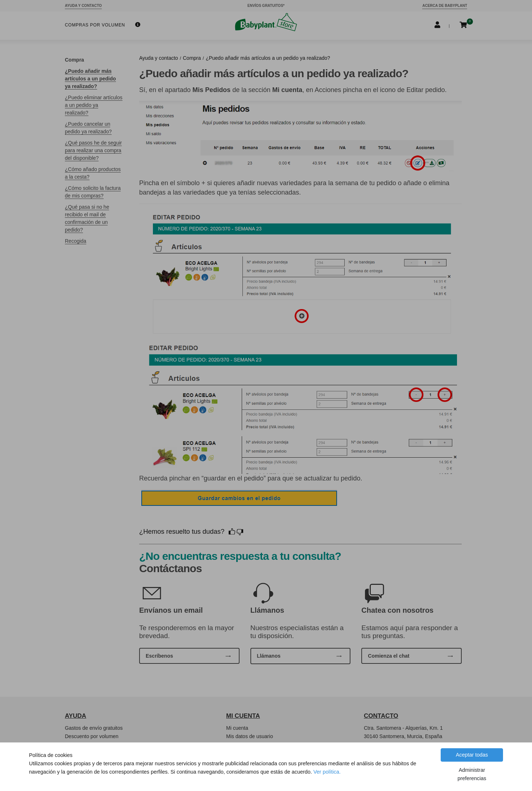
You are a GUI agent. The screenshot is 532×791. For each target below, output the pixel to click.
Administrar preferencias (472, 774)
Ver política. (327, 772)
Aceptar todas (472, 755)
